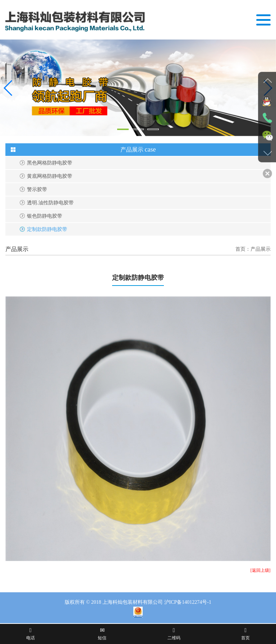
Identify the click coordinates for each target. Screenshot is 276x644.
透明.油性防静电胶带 (50, 203)
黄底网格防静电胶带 (50, 176)
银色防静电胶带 (45, 216)
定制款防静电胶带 (47, 229)
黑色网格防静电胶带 (50, 163)
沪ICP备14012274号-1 (188, 602)
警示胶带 (37, 189)
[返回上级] (261, 570)
